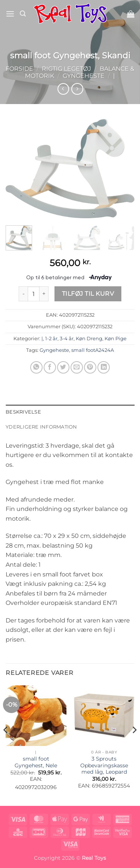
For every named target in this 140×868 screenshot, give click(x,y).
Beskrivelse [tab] (23, 412)
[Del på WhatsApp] (36, 367)
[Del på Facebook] (50, 367)
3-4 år (67, 339)
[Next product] (63, 89)
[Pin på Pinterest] (90, 367)
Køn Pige (116, 339)
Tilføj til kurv (88, 294)
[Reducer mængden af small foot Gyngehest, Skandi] (23, 294)
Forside (19, 69)
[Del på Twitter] (63, 367)
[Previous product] (77, 89)
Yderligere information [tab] (41, 427)
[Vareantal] (34, 294)
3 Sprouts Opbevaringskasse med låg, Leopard (104, 765)
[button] (10, 14)
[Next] (134, 745)
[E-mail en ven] (77, 367)
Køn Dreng (89, 339)
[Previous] (6, 745)
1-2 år (51, 339)
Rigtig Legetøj (66, 69)
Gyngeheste (84, 76)
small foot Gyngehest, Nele (36, 762)
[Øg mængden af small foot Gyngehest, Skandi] (44, 294)
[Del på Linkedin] (104, 367)
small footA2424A (93, 350)
